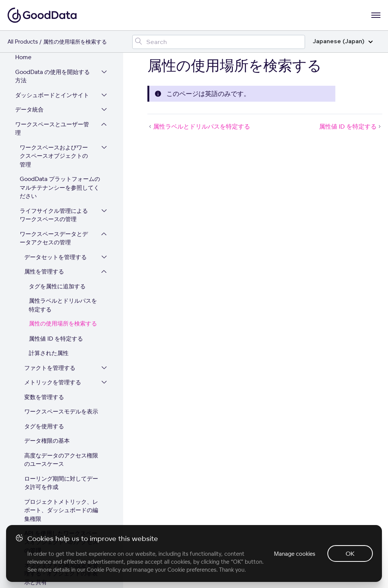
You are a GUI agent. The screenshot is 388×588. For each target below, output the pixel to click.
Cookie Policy (104, 570)
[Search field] (219, 42)
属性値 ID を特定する (56, 151)
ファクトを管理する (50, 180)
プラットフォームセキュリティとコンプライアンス (52, 520)
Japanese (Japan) (343, 42)
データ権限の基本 (47, 253)
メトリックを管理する (53, 194)
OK (350, 553)
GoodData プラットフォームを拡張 (52, 497)
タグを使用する (44, 238)
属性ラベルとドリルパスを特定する (63, 117)
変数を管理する (44, 209)
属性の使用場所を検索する (63, 136)
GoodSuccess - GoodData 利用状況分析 (59, 474)
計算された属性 (49, 165)
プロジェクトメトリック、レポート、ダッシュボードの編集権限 (61, 322)
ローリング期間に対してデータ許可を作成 (61, 295)
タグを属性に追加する (57, 98)
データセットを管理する (56, 69)
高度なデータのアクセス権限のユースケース (61, 272)
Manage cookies (295, 554)
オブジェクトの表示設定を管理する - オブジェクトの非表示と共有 (61, 386)
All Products (23, 42)
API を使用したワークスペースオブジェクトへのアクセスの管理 (61, 354)
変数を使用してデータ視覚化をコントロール (58, 413)
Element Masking (48, 432)
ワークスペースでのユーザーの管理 (54, 451)
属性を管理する (44, 84)
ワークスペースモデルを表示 (61, 224)
